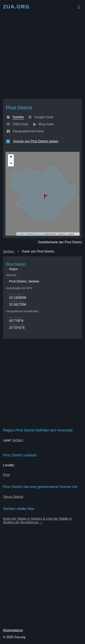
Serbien (9, 251)
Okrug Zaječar (13, 497)
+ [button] (11, 157)
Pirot (6, 475)
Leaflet (21, 234)
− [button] (11, 163)
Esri (40, 234)
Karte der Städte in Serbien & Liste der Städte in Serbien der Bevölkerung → (37, 520)
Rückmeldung (13, 630)
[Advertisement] (42, 55)
